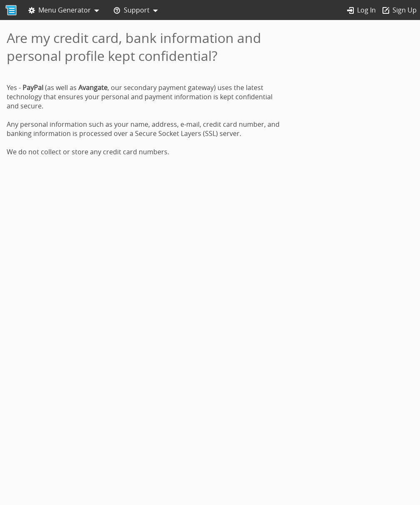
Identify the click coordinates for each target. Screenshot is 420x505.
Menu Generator (60, 10)
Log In (361, 10)
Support (131, 10)
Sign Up (400, 10)
